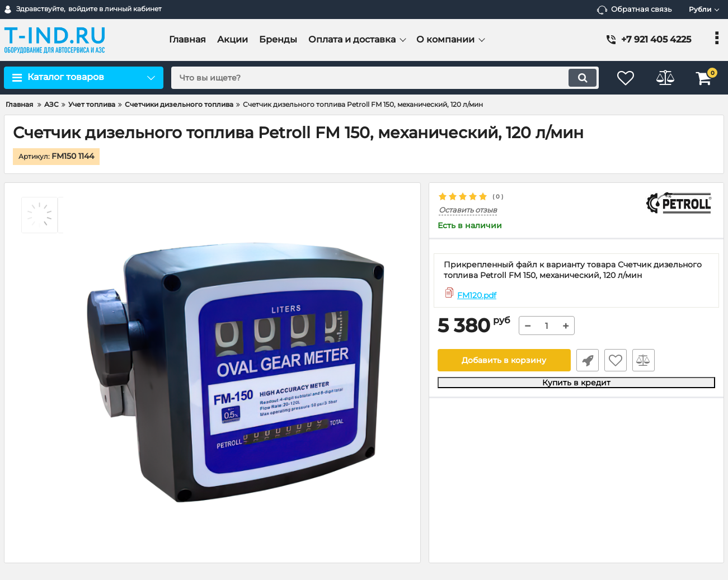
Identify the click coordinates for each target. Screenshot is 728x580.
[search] (385, 78)
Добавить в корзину (504, 360)
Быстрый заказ (588, 360)
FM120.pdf (477, 295)
